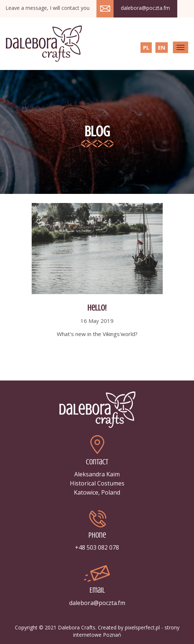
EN (162, 47)
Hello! (97, 308)
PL (146, 47)
